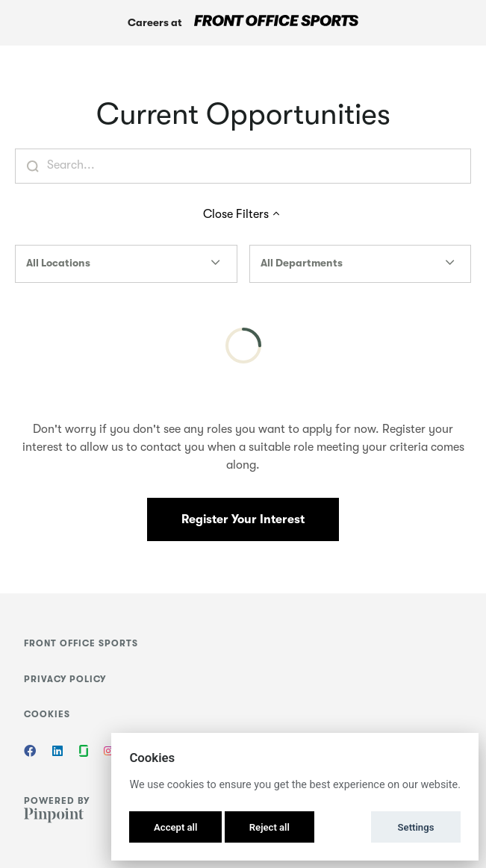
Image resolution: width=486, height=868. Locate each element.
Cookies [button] (47, 714)
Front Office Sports (81, 643)
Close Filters (243, 214)
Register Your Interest (243, 519)
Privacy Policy (65, 679)
